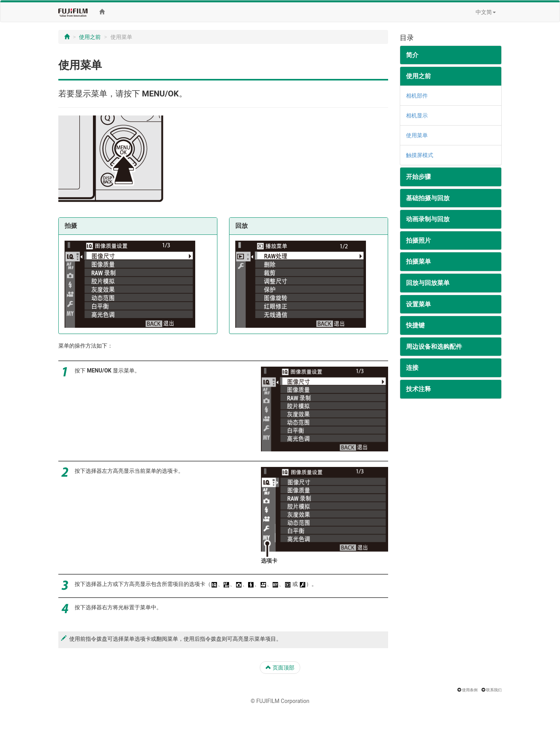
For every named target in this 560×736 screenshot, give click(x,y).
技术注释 (418, 389)
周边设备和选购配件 (434, 347)
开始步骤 (418, 177)
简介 (412, 55)
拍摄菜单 (418, 261)
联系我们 (494, 690)
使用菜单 (417, 135)
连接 (412, 368)
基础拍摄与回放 (428, 198)
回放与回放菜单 (428, 283)
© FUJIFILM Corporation (280, 701)
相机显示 (417, 115)
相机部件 (417, 96)
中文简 (486, 12)
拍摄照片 (418, 240)
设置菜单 (418, 304)
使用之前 (90, 37)
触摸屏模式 (420, 155)
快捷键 (415, 325)
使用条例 (470, 690)
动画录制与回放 (428, 219)
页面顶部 (280, 668)
